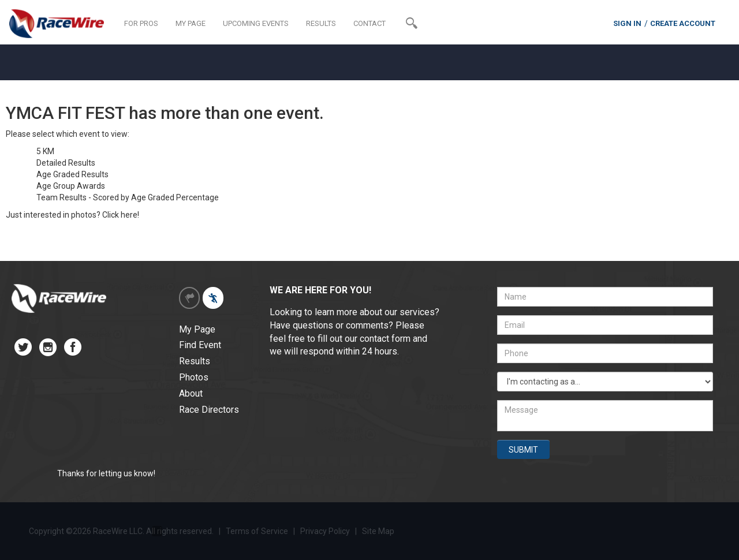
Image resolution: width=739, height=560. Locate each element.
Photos (194, 377)
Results (195, 361)
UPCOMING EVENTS (256, 23)
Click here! (121, 215)
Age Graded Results (72, 174)
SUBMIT (523, 450)
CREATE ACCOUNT (683, 23)
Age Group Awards (71, 186)
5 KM (45, 151)
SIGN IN (627, 23)
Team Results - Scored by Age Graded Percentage (128, 197)
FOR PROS (141, 23)
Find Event (200, 345)
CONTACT (369, 23)
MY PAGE (191, 23)
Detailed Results (66, 163)
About (191, 393)
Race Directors (209, 410)
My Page (197, 329)
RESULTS (321, 23)
